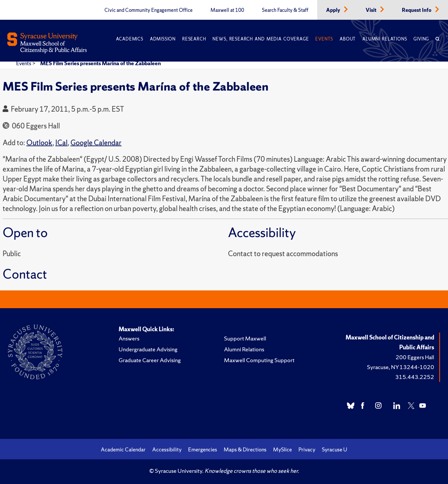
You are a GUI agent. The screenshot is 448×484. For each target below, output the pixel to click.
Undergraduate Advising (148, 349)
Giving (421, 39)
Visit (372, 10)
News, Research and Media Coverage (261, 39)
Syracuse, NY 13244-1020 (401, 367)
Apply (334, 10)
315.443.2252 (415, 377)
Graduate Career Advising (150, 360)
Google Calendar (96, 143)
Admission (163, 39)
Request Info (417, 10)
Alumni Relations (385, 39)
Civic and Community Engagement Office (149, 10)
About (348, 39)
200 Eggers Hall (415, 357)
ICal (61, 143)
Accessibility (167, 449)
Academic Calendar (123, 449)
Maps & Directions (245, 449)
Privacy (307, 449)
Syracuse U (335, 449)
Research (194, 39)
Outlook (39, 143)
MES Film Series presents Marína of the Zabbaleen (100, 63)
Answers (129, 338)
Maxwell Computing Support (259, 360)
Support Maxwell (245, 338)
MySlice (282, 449)
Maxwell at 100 (227, 10)
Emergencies (203, 449)
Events (324, 39)
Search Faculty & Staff (285, 10)
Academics (130, 39)
